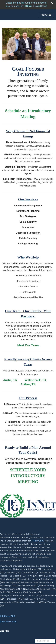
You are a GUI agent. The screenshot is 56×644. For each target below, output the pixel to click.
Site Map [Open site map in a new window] (5, 630)
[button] (46, 14)
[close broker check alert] (52, 2)
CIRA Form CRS (8, 621)
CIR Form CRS (7, 616)
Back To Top (45, 640)
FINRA (35, 540)
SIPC (41, 540)
